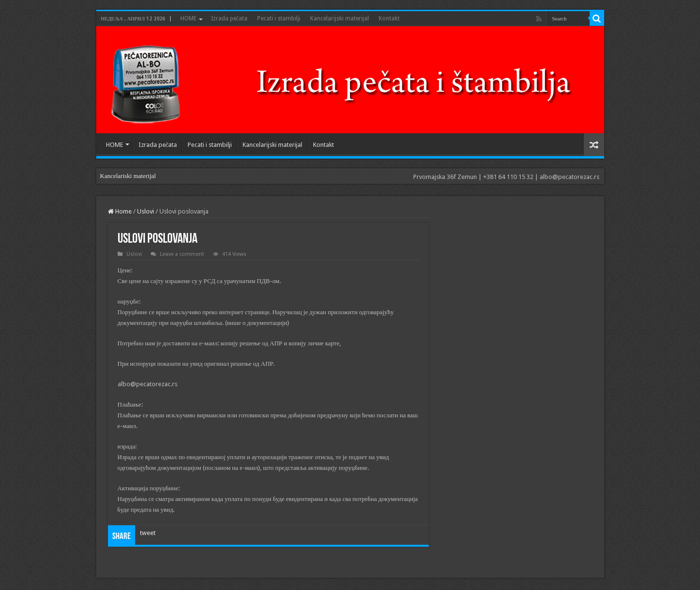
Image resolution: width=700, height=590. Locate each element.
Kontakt (389, 18)
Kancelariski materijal (128, 176)
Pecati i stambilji (279, 18)
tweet (148, 533)
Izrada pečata (229, 18)
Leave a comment (182, 254)
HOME (188, 18)
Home (120, 211)
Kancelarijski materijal (340, 18)
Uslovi (146, 211)
